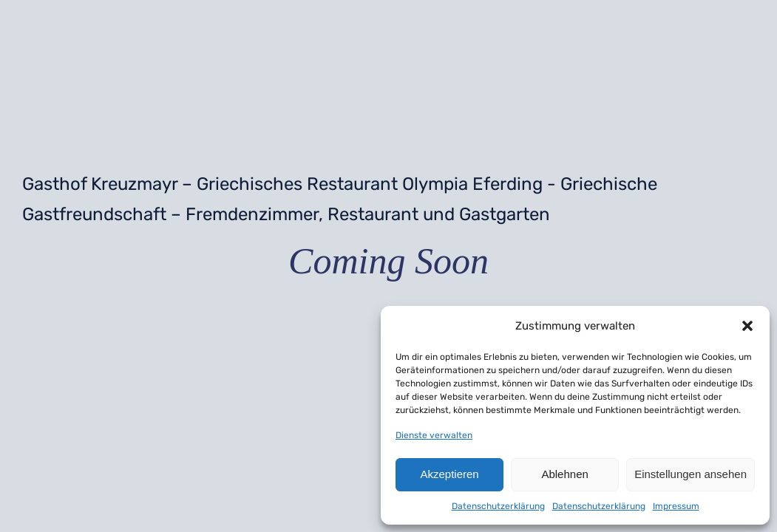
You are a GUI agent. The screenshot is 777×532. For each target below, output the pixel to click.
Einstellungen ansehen (691, 474)
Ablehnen (564, 474)
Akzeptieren (449, 474)
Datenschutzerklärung (498, 506)
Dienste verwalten (434, 435)
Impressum (676, 506)
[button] (747, 326)
